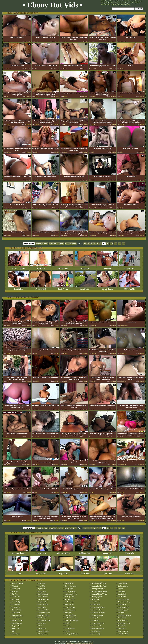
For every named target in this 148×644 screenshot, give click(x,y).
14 (120, 244)
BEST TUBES (29, 244)
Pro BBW (121, 613)
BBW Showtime (70, 610)
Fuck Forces (63, 288)
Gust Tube (85, 573)
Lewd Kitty (122, 591)
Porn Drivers (85, 288)
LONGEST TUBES (56, 244)
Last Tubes (18, 288)
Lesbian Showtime (98, 628)
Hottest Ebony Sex (71, 594)
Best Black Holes (44, 615)
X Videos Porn (124, 634)
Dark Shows (42, 623)
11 (108, 244)
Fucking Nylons (97, 597)
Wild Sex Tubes (85, 552)
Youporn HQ (107, 552)
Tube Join (41, 268)
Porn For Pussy (123, 631)
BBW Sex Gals (70, 607)
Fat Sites (68, 626)
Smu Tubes (42, 607)
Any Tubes (63, 573)
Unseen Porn (41, 552)
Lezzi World (122, 597)
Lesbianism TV (96, 626)
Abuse (91, 643)
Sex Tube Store (43, 605)
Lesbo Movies (123, 583)
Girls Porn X (122, 628)
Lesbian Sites (96, 631)
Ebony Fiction (43, 634)
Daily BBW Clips (71, 618)
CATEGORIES (71, 244)
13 (116, 244)
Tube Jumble (129, 288)
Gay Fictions (96, 602)
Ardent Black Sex (44, 613)
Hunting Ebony (70, 597)
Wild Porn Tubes (63, 552)
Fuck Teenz (95, 599)
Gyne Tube (107, 573)
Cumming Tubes (70, 615)
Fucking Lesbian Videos (99, 586)
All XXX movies (18, 268)
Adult (18, 573)
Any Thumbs (41, 573)
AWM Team (70, 643)
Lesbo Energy (96, 634)
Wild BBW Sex (123, 621)
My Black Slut (70, 599)
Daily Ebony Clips (44, 621)
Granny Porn (96, 605)
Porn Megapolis (123, 610)
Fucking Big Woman (72, 634)
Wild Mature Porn (124, 623)
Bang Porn (85, 268)
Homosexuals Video (98, 613)
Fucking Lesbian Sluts (99, 583)
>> (123, 244)
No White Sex (69, 602)
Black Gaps (42, 618)
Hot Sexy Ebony (70, 591)
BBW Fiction (69, 605)
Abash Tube (129, 552)
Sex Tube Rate (43, 602)
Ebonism (41, 626)
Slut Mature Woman (125, 615)
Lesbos (120, 589)
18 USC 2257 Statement (81, 643)
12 (112, 244)
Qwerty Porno (107, 288)
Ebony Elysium (43, 631)
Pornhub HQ (41, 288)
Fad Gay (68, 631)
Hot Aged (95, 618)
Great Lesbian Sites (98, 607)
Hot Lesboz (95, 621)
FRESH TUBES (42, 244)
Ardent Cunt (63, 268)
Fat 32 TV (68, 623)
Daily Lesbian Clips (71, 621)
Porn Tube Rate (43, 594)
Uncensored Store (18, 552)
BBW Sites (68, 613)
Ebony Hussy (69, 583)
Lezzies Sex (122, 594)
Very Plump (122, 618)
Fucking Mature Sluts (98, 589)
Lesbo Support (123, 586)
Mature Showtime (124, 602)
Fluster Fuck (129, 268)
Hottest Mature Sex (98, 623)
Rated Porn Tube (44, 599)
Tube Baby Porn (44, 610)
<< (85, 244)
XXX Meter (122, 626)
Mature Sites (122, 605)
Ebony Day (42, 628)
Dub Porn (107, 268)
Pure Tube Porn (43, 597)
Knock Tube (129, 573)
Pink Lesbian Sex (124, 607)
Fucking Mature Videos (99, 591)
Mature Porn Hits (124, 599)
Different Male (70, 628)
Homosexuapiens (97, 615)
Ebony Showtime (70, 586)
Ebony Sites (69, 589)
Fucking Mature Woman (99, 594)
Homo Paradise (96, 610)
